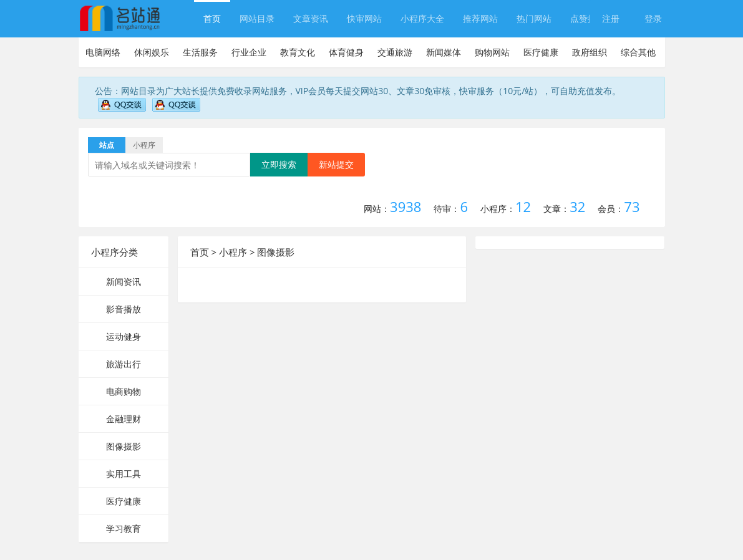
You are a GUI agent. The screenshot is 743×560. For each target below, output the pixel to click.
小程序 (233, 252)
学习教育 (124, 529)
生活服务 (200, 52)
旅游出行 (124, 364)
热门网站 (534, 18)
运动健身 (124, 336)
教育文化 (298, 52)
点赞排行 (588, 18)
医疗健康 (541, 52)
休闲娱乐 (152, 52)
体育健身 (346, 52)
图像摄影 (124, 446)
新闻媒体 (444, 52)
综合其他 (638, 52)
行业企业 (249, 52)
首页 (212, 18)
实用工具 (124, 474)
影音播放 (124, 309)
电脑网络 (103, 52)
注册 (611, 18)
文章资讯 (311, 18)
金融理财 (124, 419)
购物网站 (492, 52)
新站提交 (336, 164)
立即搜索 (279, 164)
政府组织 (590, 52)
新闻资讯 (124, 282)
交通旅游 (395, 52)
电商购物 (124, 391)
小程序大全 (422, 18)
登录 (653, 18)
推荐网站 (480, 18)
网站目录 (257, 18)
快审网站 (364, 18)
